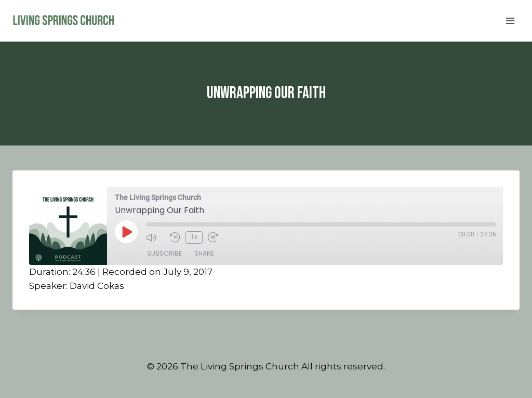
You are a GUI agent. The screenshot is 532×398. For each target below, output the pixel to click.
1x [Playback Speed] (194, 237)
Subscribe (164, 253)
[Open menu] (510, 21)
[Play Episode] (126, 232)
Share (204, 253)
